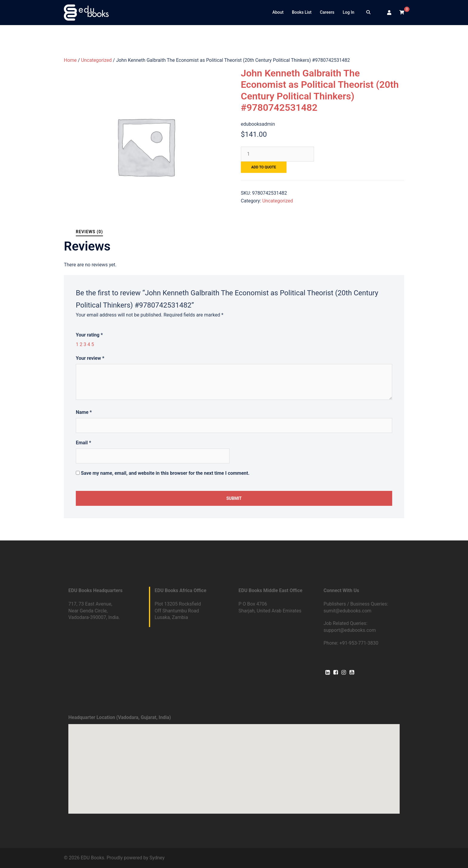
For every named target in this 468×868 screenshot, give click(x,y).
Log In (348, 12)
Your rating (89, 335)
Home (70, 60)
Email (83, 443)
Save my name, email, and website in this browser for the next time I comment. (165, 473)
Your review (90, 358)
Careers (327, 12)
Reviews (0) (89, 232)
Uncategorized (97, 60)
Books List (302, 12)
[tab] (89, 232)
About (278, 12)
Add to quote (264, 167)
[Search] (368, 13)
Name (84, 412)
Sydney (157, 858)
